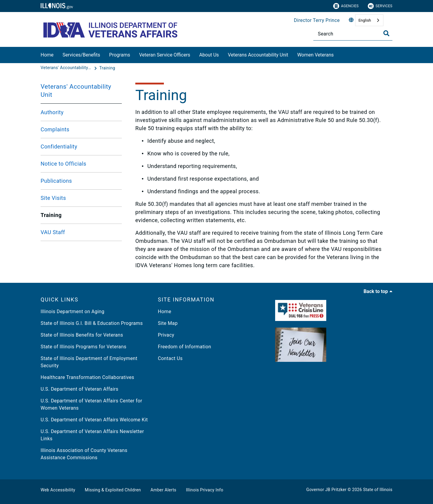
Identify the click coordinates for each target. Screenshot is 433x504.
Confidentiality (59, 147)
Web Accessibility (58, 490)
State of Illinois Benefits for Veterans (82, 335)
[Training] (107, 68)
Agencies (346, 6)
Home (47, 55)
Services (380, 6)
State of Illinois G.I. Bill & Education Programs (92, 323)
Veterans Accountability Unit (258, 55)
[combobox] (369, 20)
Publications (56, 181)
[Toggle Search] (386, 33)
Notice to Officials (63, 164)
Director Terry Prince (317, 20)
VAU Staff (53, 232)
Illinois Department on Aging (72, 312)
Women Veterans (315, 55)
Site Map (168, 323)
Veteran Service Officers (165, 55)
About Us (209, 55)
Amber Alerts (164, 490)
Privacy (166, 335)
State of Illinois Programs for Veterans (83, 347)
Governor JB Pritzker (327, 490)
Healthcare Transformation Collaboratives (87, 377)
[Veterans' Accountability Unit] (67, 68)
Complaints (55, 129)
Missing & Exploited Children (113, 490)
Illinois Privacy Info (204, 490)
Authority (52, 112)
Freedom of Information (184, 347)
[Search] (353, 34)
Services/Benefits (81, 55)
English (365, 20)
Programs (120, 55)
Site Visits (53, 198)
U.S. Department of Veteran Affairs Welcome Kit (94, 420)
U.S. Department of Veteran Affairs (80, 389)
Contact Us (170, 358)
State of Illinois (378, 490)
